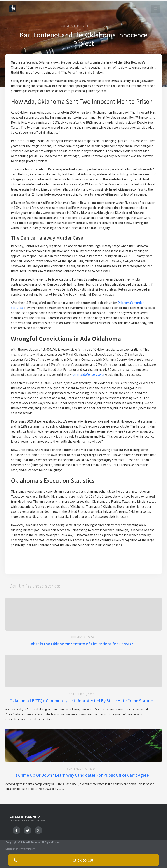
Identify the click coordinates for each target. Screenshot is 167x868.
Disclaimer (12, 849)
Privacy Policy (27, 849)
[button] (155, 9)
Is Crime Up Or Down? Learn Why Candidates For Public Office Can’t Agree (81, 775)
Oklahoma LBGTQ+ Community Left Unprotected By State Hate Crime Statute (81, 701)
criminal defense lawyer (88, 375)
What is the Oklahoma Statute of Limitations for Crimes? (81, 644)
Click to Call (83, 860)
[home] (12, 8)
